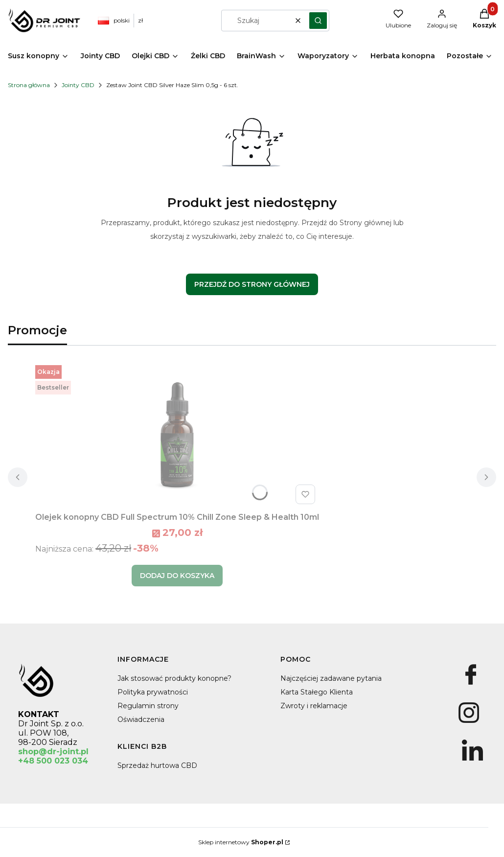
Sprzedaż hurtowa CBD (157, 765)
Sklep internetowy (241, 842)
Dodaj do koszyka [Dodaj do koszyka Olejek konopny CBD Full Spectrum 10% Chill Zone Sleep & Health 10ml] (177, 576)
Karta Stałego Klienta (317, 692)
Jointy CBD (78, 85)
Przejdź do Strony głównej (252, 284)
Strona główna (29, 85)
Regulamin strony (148, 706)
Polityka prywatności (153, 692)
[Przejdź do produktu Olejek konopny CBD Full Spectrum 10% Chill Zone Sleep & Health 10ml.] (177, 435)
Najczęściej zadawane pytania (331, 678)
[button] (318, 21)
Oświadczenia (141, 719)
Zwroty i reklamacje (314, 706)
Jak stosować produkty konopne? (174, 678)
